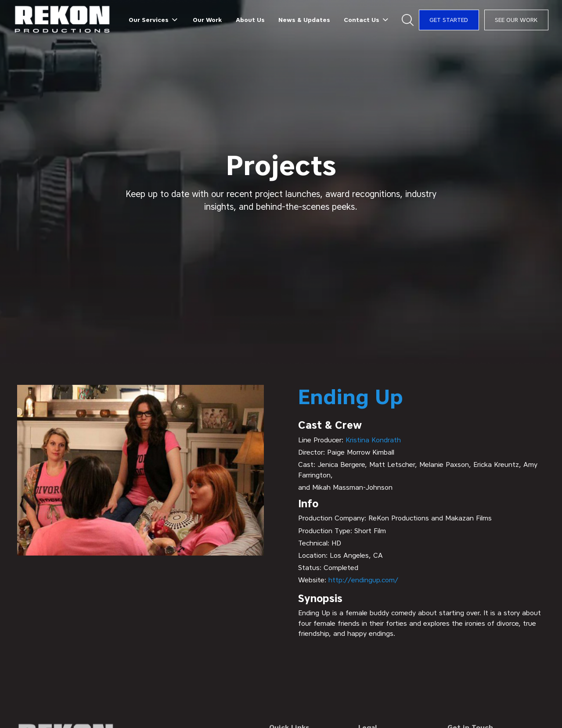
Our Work (207, 20)
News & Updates (304, 20)
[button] (154, 20)
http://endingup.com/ (363, 580)
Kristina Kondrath (373, 440)
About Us (250, 20)
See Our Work (516, 20)
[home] (63, 20)
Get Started (449, 20)
